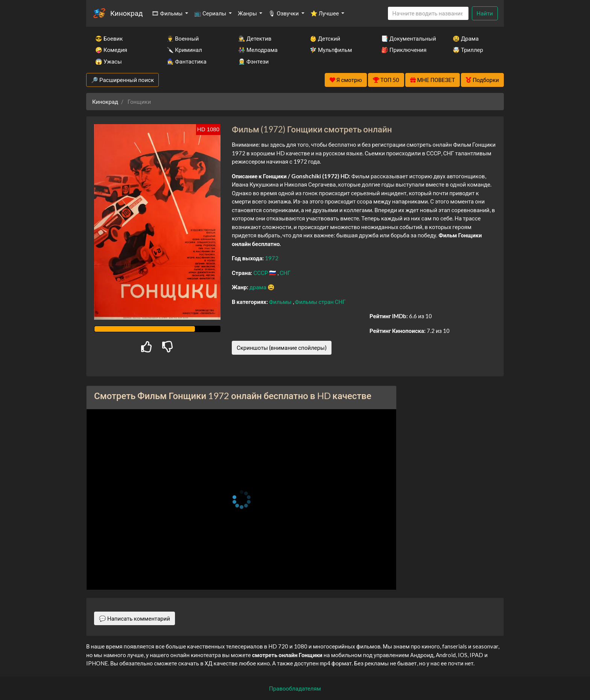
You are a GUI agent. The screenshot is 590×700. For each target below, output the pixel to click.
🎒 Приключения (404, 50)
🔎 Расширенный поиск (122, 80)
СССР (261, 273)
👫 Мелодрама (258, 50)
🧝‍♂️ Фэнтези (253, 61)
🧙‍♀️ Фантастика (187, 61)
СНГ (285, 273)
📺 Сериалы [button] (211, 13)
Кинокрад (126, 13)
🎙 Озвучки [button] (284, 13)
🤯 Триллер (468, 50)
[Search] (428, 13)
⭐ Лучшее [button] (325, 13)
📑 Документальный (407, 38)
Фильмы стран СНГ (320, 302)
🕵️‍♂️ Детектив (255, 38)
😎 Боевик (109, 38)
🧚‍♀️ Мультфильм (331, 50)
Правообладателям (295, 688)
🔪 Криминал (184, 50)
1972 (272, 258)
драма (259, 287)
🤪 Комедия (111, 50)
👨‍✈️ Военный (183, 38)
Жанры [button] (248, 13)
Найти (485, 13)
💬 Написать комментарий (135, 618)
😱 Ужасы (109, 61)
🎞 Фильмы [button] (168, 13)
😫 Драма (466, 38)
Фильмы (281, 302)
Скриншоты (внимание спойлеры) (282, 348)
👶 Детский (325, 38)
